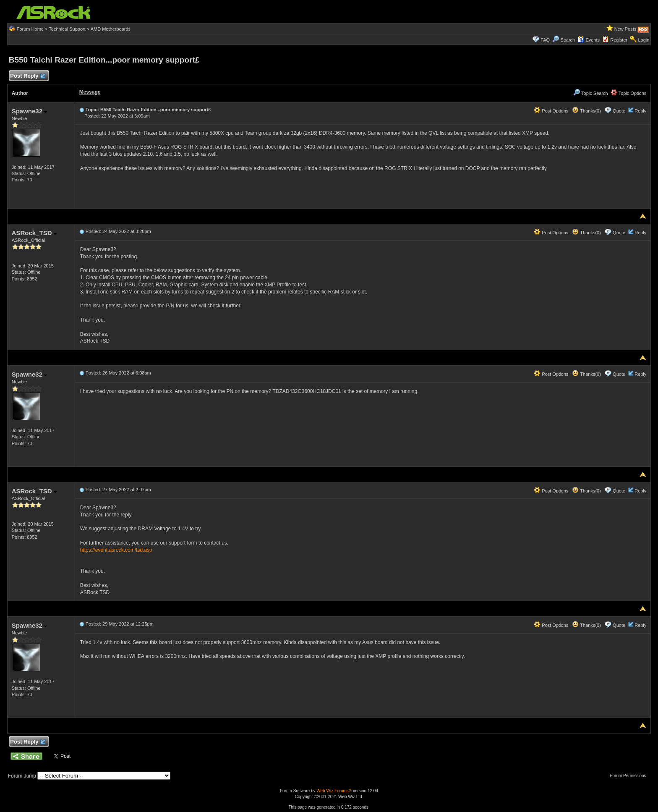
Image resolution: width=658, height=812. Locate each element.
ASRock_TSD (34, 233)
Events (589, 40)
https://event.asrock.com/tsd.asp (116, 550)
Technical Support (67, 29)
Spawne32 (30, 111)
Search (568, 40)
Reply (640, 111)
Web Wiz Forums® (334, 791)
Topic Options (629, 93)
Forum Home (30, 29)
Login (644, 40)
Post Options (551, 111)
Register (619, 40)
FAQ (545, 40)
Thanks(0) (586, 111)
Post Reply (28, 76)
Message (90, 92)
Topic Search (590, 93)
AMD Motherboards (111, 29)
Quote (619, 111)
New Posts (625, 29)
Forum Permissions (630, 776)
